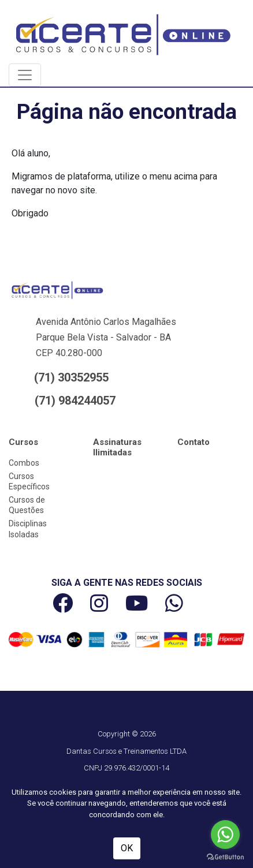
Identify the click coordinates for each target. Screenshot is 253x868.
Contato (194, 442)
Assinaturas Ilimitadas (117, 447)
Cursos (23, 442)
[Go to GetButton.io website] (225, 856)
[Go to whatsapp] (225, 835)
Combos (24, 463)
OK (127, 848)
